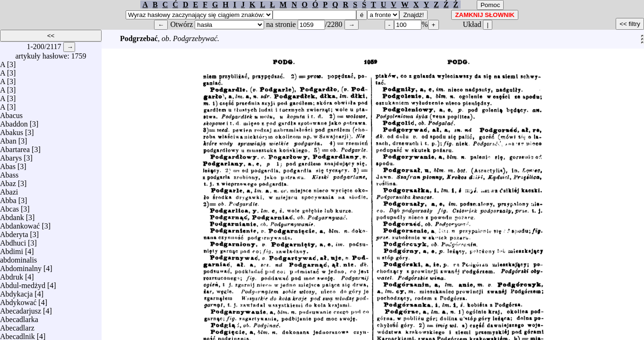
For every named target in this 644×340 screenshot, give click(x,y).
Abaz (8, 181)
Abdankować (20, 224)
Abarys (11, 156)
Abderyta (14, 232)
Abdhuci (13, 241)
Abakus (12, 130)
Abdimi (12, 249)
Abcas (9, 207)
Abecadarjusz (21, 309)
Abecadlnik (17, 334)
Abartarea (15, 147)
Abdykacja (16, 292)
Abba (8, 198)
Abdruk (12, 275)
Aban (8, 139)
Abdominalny (21, 266)
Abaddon (14, 122)
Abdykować (18, 300)
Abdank (12, 215)
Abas (8, 164)
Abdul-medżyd (23, 283)
